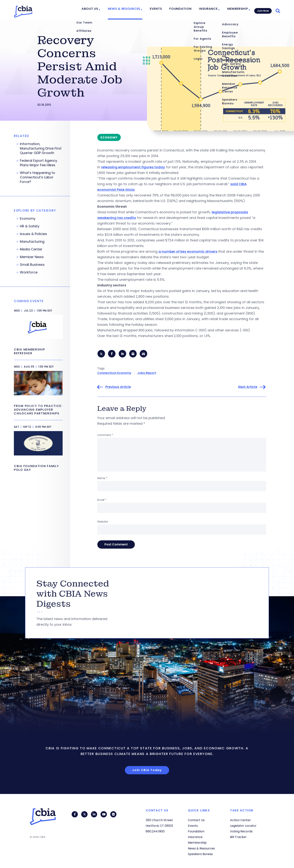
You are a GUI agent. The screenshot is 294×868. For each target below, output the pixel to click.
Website (103, 522)
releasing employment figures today (133, 167)
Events (160, 10)
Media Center (31, 249)
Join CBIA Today (147, 770)
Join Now (263, 10)
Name (102, 479)
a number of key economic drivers (188, 251)
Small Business (32, 265)
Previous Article (118, 388)
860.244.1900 (155, 831)
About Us (98, 10)
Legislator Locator (243, 826)
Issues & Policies (33, 234)
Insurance (208, 10)
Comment (105, 436)
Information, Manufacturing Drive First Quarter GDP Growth (41, 148)
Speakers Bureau (200, 854)
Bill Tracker (238, 837)
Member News (32, 257)
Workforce (29, 272)
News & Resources (130, 10)
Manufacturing (32, 242)
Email (102, 500)
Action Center (240, 820)
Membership (236, 10)
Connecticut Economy (114, 373)
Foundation (183, 10)
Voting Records (241, 831)
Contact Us (196, 820)
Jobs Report (147, 373)
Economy (28, 219)
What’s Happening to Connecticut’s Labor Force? (37, 177)
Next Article (248, 388)
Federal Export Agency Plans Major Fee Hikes (39, 163)
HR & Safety (30, 226)
